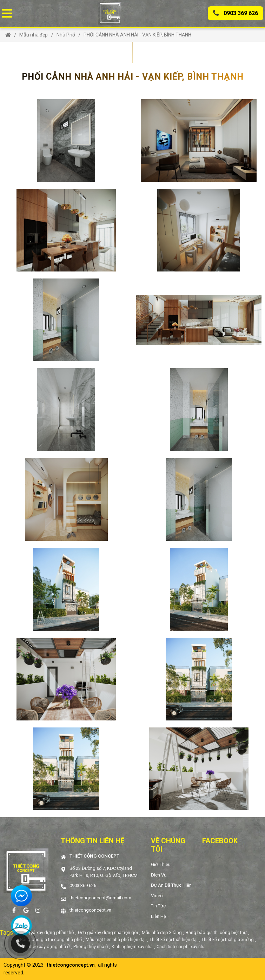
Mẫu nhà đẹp (34, 35)
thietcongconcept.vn (90, 910)
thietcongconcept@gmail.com (100, 898)
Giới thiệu (161, 864)
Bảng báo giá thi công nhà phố (51, 939)
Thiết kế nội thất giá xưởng (228, 939)
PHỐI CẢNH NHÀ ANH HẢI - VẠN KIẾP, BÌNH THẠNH (137, 35)
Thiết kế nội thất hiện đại (174, 939)
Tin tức (158, 906)
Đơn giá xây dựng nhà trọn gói (108, 932)
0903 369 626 (236, 13)
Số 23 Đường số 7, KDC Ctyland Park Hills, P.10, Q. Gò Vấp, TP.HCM (104, 872)
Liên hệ (158, 916)
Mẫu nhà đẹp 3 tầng (162, 932)
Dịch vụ (159, 875)
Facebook (220, 841)
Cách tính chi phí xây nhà (181, 947)
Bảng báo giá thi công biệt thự (216, 932)
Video (157, 896)
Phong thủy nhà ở (91, 947)
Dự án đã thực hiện (171, 885)
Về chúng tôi (168, 845)
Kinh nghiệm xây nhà (132, 947)
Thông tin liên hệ (92, 841)
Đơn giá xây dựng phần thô (47, 932)
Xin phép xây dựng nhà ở (45, 947)
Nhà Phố (66, 35)
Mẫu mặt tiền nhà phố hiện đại (116, 939)
